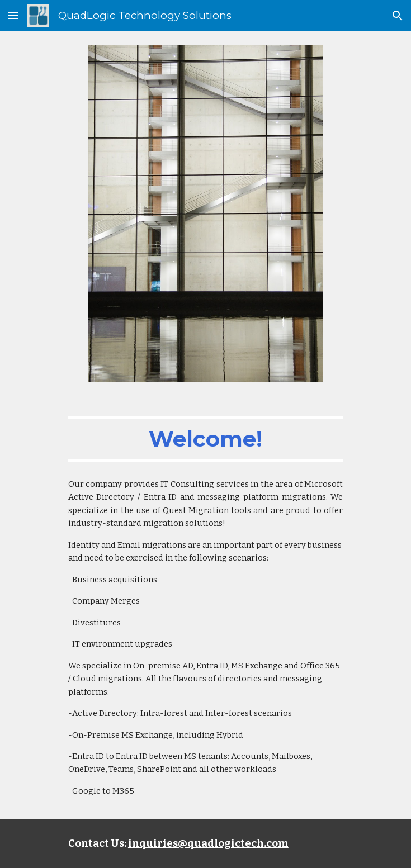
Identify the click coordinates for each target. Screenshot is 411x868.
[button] (13, 15)
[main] (206, 439)
